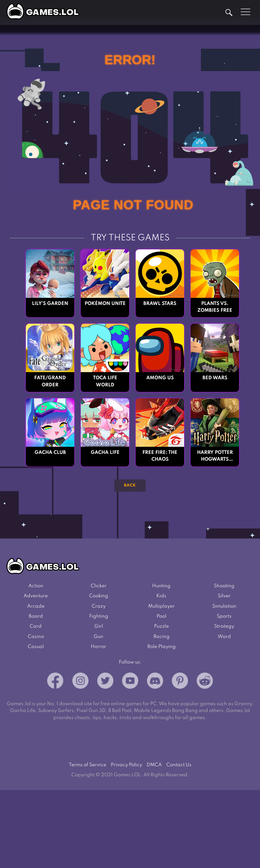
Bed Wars (215, 378)
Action (36, 586)
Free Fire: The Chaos (160, 456)
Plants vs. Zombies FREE (215, 307)
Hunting (161, 586)
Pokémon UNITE (105, 304)
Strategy (224, 626)
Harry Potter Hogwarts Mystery (215, 457)
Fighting (99, 616)
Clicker (99, 586)
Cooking (99, 596)
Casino (36, 637)
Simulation (224, 606)
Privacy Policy (126, 765)
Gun (99, 637)
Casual (36, 647)
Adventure (36, 596)
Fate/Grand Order (50, 381)
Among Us (160, 378)
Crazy (99, 606)
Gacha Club (50, 453)
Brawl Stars (160, 304)
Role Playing (161, 647)
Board (36, 616)
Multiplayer (161, 606)
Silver (224, 596)
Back (130, 486)
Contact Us (179, 765)
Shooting (224, 586)
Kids (161, 596)
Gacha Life (105, 453)
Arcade (36, 606)
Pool (161, 616)
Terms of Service (88, 765)
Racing (161, 637)
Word (224, 637)
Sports (224, 616)
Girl (99, 626)
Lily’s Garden (50, 304)
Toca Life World (105, 381)
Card (36, 626)
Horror (99, 647)
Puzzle (161, 626)
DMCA (154, 765)
